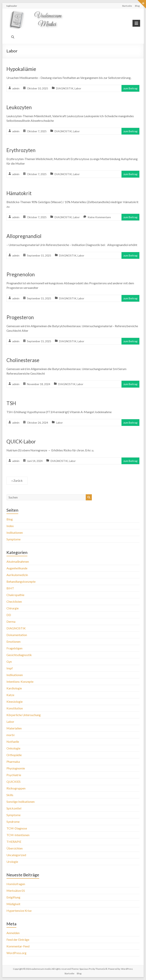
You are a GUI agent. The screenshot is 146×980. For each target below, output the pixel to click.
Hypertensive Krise (19, 911)
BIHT (10, 588)
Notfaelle (13, 742)
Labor (78, 88)
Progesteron (20, 317)
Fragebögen (14, 648)
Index (10, 526)
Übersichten (15, 848)
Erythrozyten (21, 150)
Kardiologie (14, 688)
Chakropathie (15, 595)
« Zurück (17, 480)
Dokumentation (17, 635)
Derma (11, 621)
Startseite (127, 6)
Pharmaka (13, 762)
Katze (10, 695)
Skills (10, 795)
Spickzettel (14, 808)
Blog (137, 6)
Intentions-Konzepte (20, 682)
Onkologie (13, 748)
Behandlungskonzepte (21, 581)
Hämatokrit (19, 193)
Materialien (14, 728)
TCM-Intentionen (18, 835)
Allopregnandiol (24, 236)
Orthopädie (14, 755)
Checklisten (14, 601)
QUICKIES (13, 782)
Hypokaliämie (21, 69)
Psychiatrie (14, 775)
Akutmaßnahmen (18, 561)
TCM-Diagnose (17, 828)
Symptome (13, 539)
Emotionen (13, 641)
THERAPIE (14, 842)
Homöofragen (16, 884)
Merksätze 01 (16, 891)
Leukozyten (19, 107)
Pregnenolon (21, 274)
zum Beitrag (130, 88)
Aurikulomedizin (17, 575)
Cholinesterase (23, 360)
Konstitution (15, 708)
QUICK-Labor (21, 442)
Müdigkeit (13, 904)
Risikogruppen (16, 788)
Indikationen (15, 532)
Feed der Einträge (18, 940)
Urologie (12, 862)
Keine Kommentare (99, 217)
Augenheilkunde (17, 568)
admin (16, 88)
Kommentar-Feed (18, 946)
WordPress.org (16, 953)
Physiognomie (16, 768)
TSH (11, 403)
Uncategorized (16, 855)
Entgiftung (13, 897)
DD (9, 615)
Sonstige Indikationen (21, 802)
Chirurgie (13, 608)
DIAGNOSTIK (65, 88)
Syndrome (13, 822)
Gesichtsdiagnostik (19, 655)
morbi (10, 735)
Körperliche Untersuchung (24, 715)
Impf (10, 668)
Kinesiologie (15, 702)
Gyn (9, 661)
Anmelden (13, 933)
